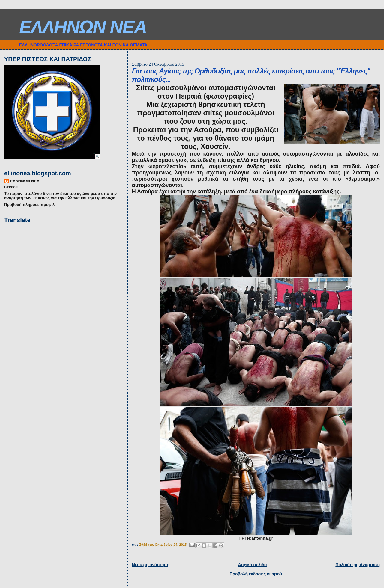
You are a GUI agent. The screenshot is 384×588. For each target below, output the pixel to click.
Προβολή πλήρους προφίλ (29, 205)
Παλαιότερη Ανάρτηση (358, 565)
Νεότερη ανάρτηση (151, 565)
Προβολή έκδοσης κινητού (256, 574)
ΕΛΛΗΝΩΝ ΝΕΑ (83, 27)
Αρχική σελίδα (253, 565)
